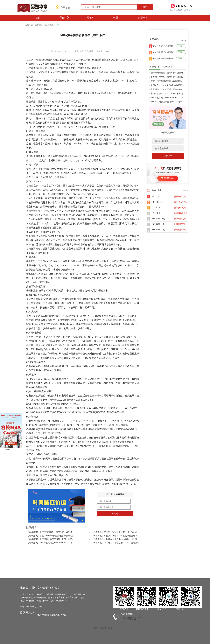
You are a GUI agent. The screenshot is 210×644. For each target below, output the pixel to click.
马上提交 (115, 514)
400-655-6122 (131, 619)
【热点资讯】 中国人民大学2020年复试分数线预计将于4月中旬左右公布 (124, 536)
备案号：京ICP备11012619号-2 (105, 628)
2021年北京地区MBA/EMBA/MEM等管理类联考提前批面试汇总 (179, 98)
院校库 (90, 18)
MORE (184, 40)
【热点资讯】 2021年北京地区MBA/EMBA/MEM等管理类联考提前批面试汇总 (62, 543)
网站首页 (39, 25)
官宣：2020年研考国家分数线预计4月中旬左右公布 (174, 81)
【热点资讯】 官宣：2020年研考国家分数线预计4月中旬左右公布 (56, 536)
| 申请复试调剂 (181, 230)
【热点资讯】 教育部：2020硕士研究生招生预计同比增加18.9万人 (121, 532)
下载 (181, 46)
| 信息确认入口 (181, 208)
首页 (38, 18)
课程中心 (64, 18)
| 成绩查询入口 (181, 219)
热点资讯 (49, 25)
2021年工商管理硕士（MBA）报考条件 (168, 102)
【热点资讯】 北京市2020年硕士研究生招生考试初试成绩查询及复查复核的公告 (63, 532)
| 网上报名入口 (181, 202)
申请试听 (168, 156)
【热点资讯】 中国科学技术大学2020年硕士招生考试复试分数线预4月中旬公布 (127, 539)
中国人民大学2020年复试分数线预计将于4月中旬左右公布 (177, 85)
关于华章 (143, 18)
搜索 (145, 7)
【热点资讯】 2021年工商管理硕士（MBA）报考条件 (115, 543)
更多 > (186, 190)
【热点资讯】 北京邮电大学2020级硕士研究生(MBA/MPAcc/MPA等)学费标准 (61, 539)
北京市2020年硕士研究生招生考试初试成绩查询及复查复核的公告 (180, 73)
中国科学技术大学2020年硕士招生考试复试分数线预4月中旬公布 (180, 94)
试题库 (117, 18)
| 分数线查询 (180, 224)
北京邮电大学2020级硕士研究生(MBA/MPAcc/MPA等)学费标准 (179, 89)
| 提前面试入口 (181, 197)
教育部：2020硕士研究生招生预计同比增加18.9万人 (174, 77)
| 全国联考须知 (181, 213)
